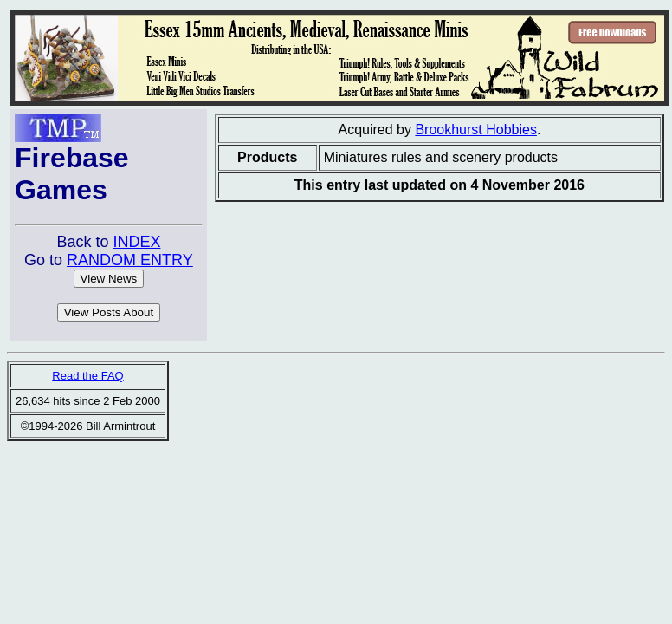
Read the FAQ (87, 376)
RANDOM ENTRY (130, 260)
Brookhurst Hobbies (476, 130)
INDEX (136, 242)
